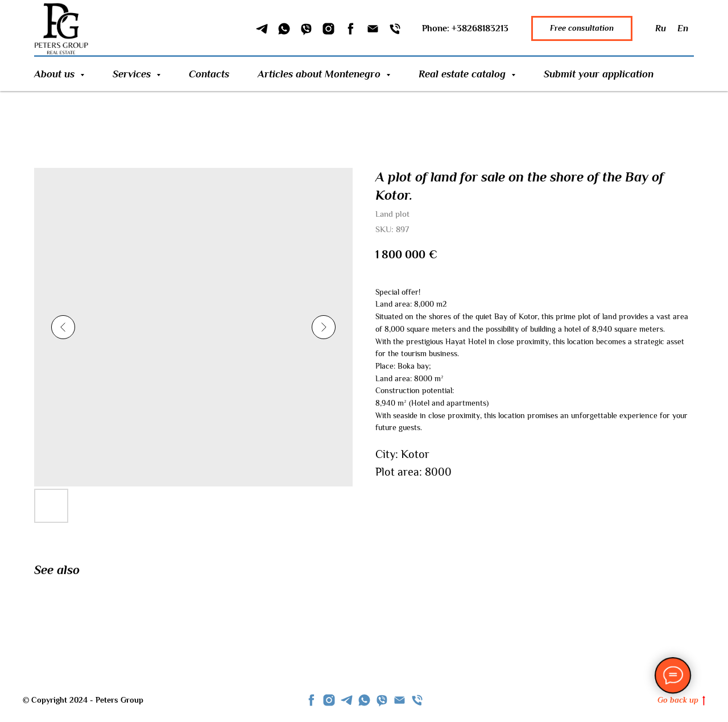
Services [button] (133, 74)
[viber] (382, 700)
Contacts (209, 74)
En (683, 28)
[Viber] (306, 29)
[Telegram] (262, 29)
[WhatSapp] (284, 29)
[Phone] (395, 29)
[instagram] (329, 700)
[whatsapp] (364, 700)
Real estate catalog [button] (464, 74)
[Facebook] (351, 29)
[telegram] (347, 700)
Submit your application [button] (599, 74)
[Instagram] (328, 29)
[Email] (373, 29)
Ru (661, 28)
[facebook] (311, 700)
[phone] (417, 700)
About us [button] (56, 74)
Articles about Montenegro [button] (320, 74)
